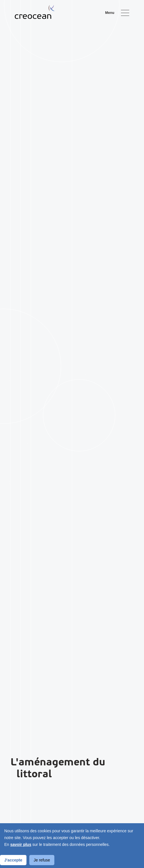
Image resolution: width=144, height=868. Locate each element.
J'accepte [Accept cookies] (13, 860)
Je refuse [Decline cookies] (42, 860)
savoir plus (21, 844)
